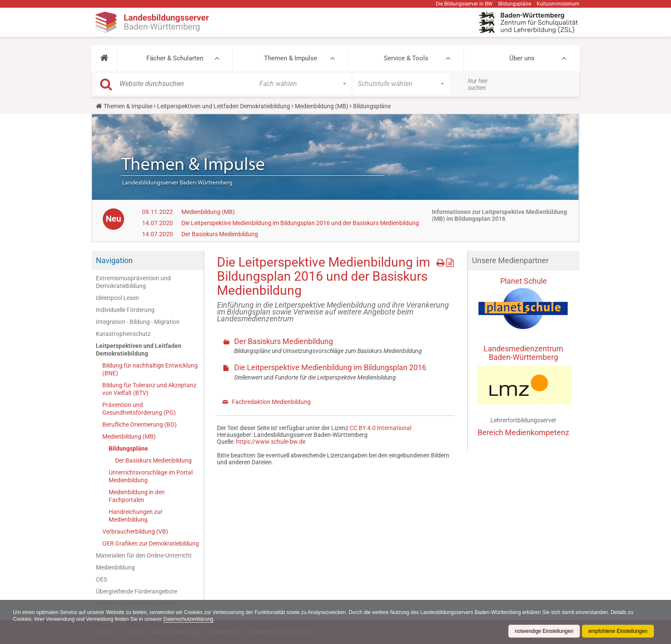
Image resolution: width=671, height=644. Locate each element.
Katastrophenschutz (123, 334)
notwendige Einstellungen (544, 631)
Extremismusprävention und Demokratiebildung (133, 282)
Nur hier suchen (478, 84)
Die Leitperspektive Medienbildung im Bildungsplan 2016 (330, 367)
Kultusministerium (558, 4)
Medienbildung (115, 567)
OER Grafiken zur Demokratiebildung (151, 543)
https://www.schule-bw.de (271, 442)
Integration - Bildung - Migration (138, 322)
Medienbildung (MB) (322, 106)
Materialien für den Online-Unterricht (144, 555)
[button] (104, 58)
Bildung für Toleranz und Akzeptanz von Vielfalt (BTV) (149, 389)
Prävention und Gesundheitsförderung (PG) (139, 409)
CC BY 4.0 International (380, 428)
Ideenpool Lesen (117, 298)
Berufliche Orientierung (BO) (140, 424)
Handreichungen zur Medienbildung (136, 516)
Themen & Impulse (291, 58)
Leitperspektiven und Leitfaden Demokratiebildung (224, 106)
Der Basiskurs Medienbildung (220, 234)
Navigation (114, 260)
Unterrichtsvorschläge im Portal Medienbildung (151, 476)
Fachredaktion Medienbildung (271, 402)
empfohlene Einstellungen (618, 631)
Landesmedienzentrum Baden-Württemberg (523, 353)
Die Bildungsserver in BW (464, 4)
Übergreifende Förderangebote (137, 591)
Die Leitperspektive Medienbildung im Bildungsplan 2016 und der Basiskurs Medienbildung (300, 223)
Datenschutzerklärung (189, 619)
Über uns (522, 58)
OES (101, 579)
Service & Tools (406, 58)
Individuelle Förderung (125, 310)
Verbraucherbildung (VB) (135, 531)
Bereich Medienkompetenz (523, 432)
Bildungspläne (515, 4)
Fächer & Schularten (175, 58)
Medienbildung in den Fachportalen (137, 496)
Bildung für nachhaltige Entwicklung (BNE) (150, 369)
